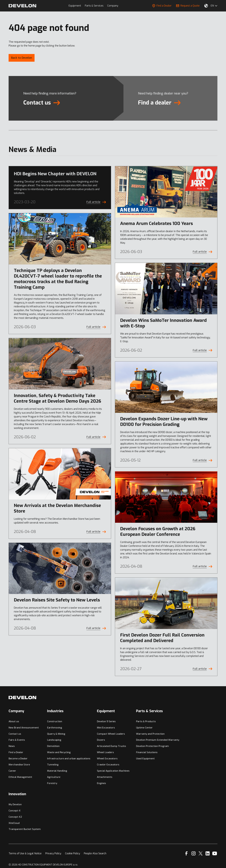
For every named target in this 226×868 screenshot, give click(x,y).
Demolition (53, 746)
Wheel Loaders (105, 752)
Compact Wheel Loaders (111, 734)
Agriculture (54, 777)
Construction (55, 721)
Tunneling (53, 765)
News (12, 746)
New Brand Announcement (24, 728)
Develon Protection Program (152, 746)
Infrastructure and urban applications (69, 759)
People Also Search (95, 853)
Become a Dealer (18, 759)
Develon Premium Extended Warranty (158, 740)
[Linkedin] (208, 853)
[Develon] (22, 6)
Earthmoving (55, 728)
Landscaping (54, 740)
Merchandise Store (19, 765)
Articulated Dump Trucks (111, 746)
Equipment (75, 6)
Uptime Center (144, 728)
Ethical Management (20, 777)
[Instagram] (194, 853)
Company (113, 6)
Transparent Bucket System (25, 829)
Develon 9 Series (106, 721)
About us (14, 721)
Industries (55, 711)
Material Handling (57, 771)
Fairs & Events (17, 740)
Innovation (17, 794)
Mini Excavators (106, 728)
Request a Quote (188, 6)
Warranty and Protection (150, 734)
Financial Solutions (147, 752)
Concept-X (15, 811)
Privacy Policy (53, 853)
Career (12, 771)
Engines (101, 783)
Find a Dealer (162, 6)
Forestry (52, 783)
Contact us (15, 734)
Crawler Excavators (108, 765)
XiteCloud (14, 823)
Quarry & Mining (56, 734)
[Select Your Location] (206, 6)
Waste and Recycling (59, 752)
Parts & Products (146, 721)
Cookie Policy (73, 853)
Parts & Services (94, 6)
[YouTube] (215, 853)
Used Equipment (145, 759)
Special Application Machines (113, 771)
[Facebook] (186, 853)
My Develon (15, 804)
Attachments (105, 777)
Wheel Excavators (107, 759)
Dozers (101, 740)
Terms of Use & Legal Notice (25, 853)
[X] (201, 853)
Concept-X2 (15, 817)
